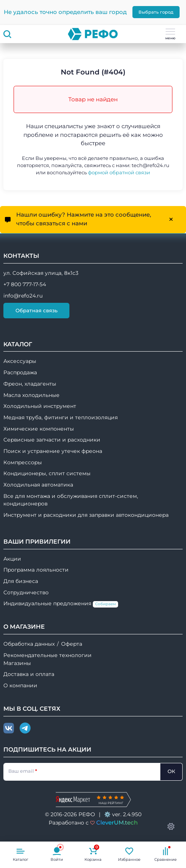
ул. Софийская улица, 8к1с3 (41, 273)
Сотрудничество (26, 592)
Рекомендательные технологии (48, 655)
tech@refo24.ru (151, 165)
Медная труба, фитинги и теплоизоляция (61, 417)
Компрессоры (23, 462)
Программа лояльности (36, 570)
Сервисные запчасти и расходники (52, 440)
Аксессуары (20, 361)
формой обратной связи (119, 173)
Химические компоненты (39, 429)
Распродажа (20, 372)
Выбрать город (156, 12)
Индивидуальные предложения (61, 604)
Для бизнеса (21, 581)
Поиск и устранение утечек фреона (53, 451)
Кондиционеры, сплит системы (47, 473)
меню (170, 34)
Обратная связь (37, 310)
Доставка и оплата (29, 674)
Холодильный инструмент (40, 406)
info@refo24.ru (23, 296)
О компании (20, 685)
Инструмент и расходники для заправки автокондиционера (86, 515)
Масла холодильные (32, 395)
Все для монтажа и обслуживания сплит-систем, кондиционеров (71, 500)
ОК (171, 771)
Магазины (17, 663)
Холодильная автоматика (38, 485)
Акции (12, 559)
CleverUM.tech (117, 822)
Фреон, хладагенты (30, 384)
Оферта (72, 644)
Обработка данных (29, 644)
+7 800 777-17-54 (25, 284)
